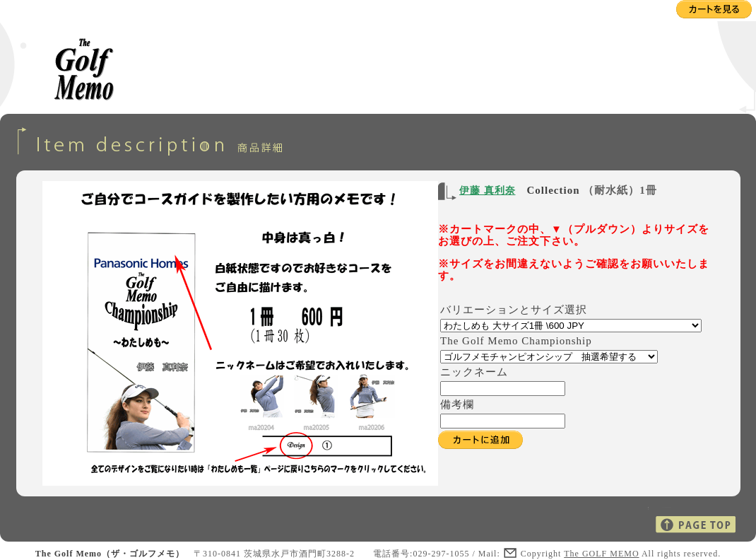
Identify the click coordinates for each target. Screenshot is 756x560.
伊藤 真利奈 (488, 191)
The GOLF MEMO (601, 554)
